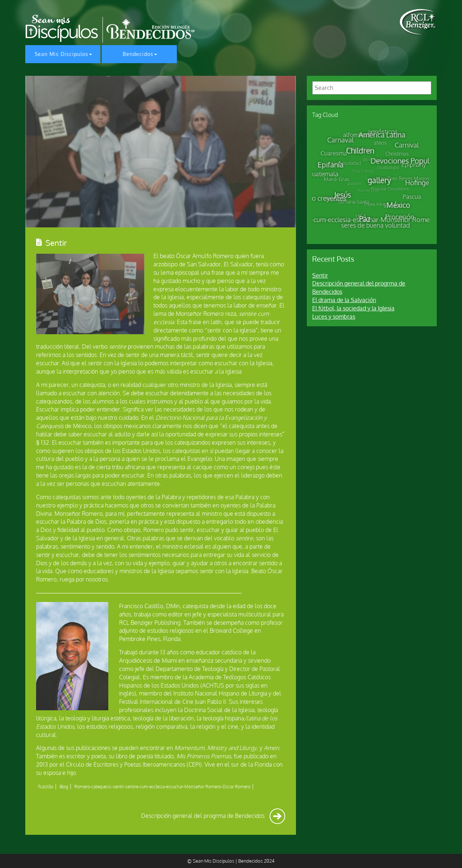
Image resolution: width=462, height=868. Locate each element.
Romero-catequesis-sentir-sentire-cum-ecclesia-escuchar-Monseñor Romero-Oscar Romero (162, 787)
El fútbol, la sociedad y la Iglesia (353, 308)
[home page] (418, 22)
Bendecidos (138, 54)
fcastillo (46, 787)
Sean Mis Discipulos (62, 54)
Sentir (320, 275)
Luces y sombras (334, 317)
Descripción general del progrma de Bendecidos (213, 816)
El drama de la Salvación (344, 300)
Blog (64, 787)
